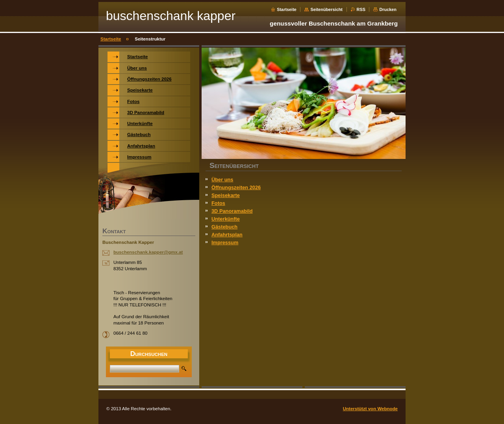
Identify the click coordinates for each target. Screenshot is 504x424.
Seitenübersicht (326, 9)
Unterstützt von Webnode (370, 409)
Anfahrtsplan (227, 235)
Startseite (287, 9)
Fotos (218, 203)
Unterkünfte (226, 219)
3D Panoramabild (232, 211)
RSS (361, 9)
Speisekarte (226, 195)
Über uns (222, 180)
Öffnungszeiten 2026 (236, 187)
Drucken (388, 9)
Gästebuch (224, 227)
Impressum (225, 242)
